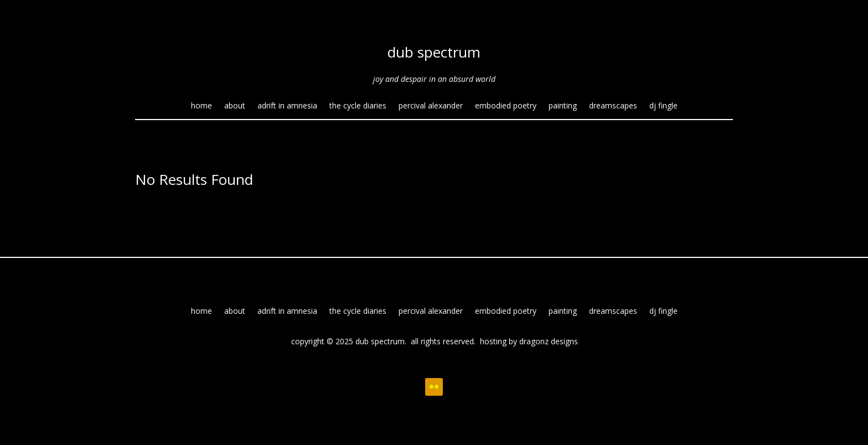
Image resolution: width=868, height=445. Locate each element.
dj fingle (663, 106)
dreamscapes (613, 106)
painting (563, 106)
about (235, 106)
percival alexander (431, 106)
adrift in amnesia (287, 106)
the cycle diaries (358, 106)
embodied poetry (506, 106)
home (201, 106)
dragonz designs (549, 341)
